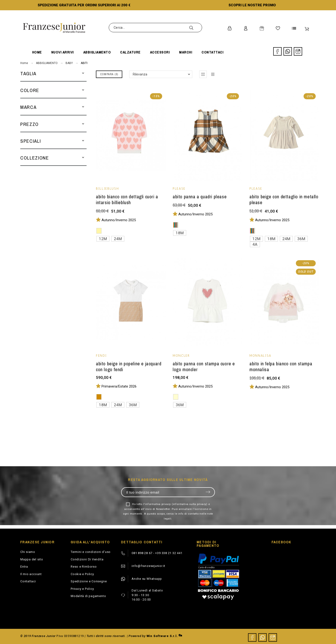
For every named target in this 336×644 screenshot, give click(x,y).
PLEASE (179, 189)
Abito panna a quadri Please (200, 197)
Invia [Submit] (208, 492)
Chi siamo (28, 552)
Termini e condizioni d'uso (91, 552)
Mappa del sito (32, 559)
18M (180, 233)
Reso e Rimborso (84, 567)
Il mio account (31, 574)
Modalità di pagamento (88, 596)
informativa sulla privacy (190, 504)
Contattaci (28, 581)
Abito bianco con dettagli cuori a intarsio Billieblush (127, 199)
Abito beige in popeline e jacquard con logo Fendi (129, 366)
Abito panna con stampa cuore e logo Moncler (204, 366)
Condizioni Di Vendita (87, 559)
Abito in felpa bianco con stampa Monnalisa (281, 366)
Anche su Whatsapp (147, 579)
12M (103, 239)
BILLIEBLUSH (107, 189)
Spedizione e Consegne (89, 581)
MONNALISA (260, 356)
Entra (24, 567)
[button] (83, 73)
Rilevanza (140, 74)
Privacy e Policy (82, 589)
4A (255, 244)
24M (118, 239)
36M (301, 239)
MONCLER (181, 356)
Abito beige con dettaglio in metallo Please (284, 199)
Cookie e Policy (82, 574)
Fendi (101, 356)
